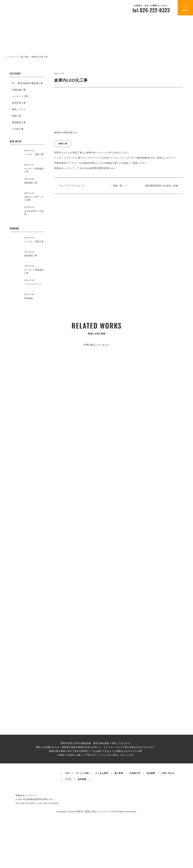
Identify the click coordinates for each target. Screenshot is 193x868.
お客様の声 (135, 821)
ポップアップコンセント (73, 186)
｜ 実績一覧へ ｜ (119, 186)
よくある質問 (102, 821)
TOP (67, 821)
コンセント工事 (20, 96)
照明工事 (17, 116)
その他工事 (18, 129)
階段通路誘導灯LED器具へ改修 (161, 186)
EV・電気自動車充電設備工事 (27, 83)
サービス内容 (82, 821)
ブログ (68, 827)
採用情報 (82, 827)
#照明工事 (63, 144)
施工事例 (119, 821)
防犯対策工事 (19, 103)
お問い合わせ (168, 821)
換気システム (19, 109)
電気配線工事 (19, 122)
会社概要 (151, 821)
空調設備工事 (19, 90)
